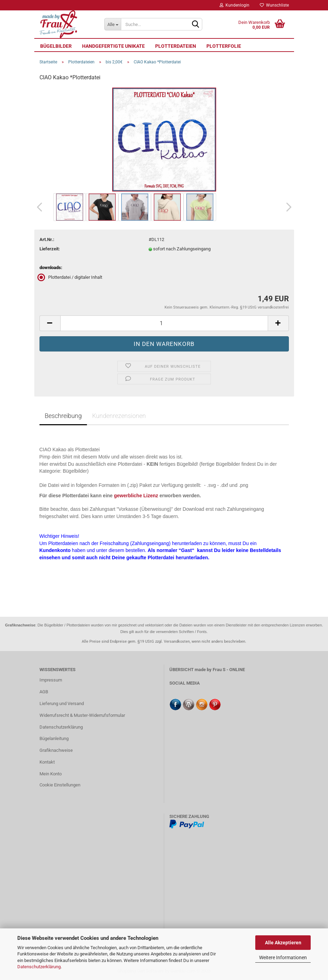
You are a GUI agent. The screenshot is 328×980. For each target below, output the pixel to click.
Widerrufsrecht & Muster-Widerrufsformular (82, 715)
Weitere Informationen (283, 957)
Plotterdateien (176, 46)
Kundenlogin (234, 5)
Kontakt (47, 762)
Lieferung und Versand (62, 703)
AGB (44, 692)
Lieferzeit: (50, 249)
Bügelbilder (56, 46)
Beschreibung (63, 416)
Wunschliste (274, 5)
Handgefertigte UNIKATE (113, 46)
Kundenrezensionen (119, 416)
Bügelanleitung (54, 738)
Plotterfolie (224, 46)
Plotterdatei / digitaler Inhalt (71, 277)
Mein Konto (51, 774)
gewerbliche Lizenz (136, 496)
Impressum (51, 680)
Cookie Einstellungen (60, 785)
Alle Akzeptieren (283, 943)
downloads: (51, 268)
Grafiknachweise (56, 750)
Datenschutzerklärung (39, 967)
